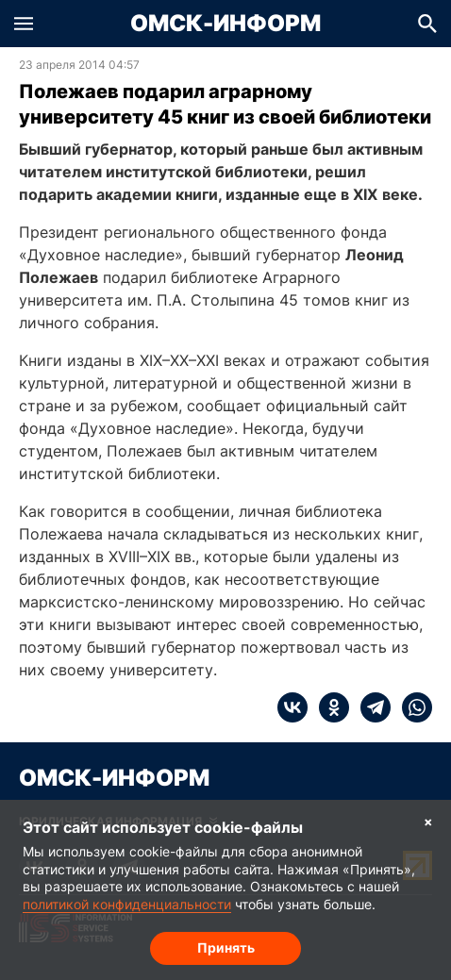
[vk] (292, 707)
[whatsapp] (411, 707)
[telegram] (370, 707)
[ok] (328, 707)
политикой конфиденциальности (127, 904)
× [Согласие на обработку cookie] (428, 821)
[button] (24, 24)
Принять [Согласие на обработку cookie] (226, 947)
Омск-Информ (225, 24)
